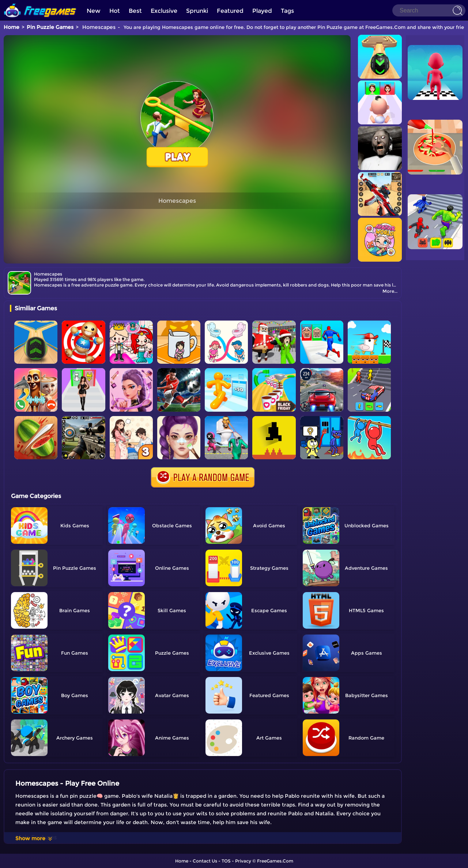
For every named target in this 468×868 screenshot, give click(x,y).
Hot (115, 11)
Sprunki (197, 11)
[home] (40, 3)
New (94, 11)
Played (262, 11)
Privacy (243, 861)
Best (135, 11)
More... (390, 291)
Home (12, 27)
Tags (287, 11)
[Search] (429, 10)
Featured (230, 11)
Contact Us (205, 861)
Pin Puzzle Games (50, 27)
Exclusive (164, 11)
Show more (34, 838)
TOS (226, 861)
